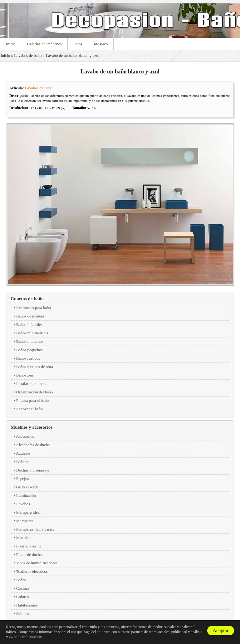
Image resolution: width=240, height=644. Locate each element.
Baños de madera (30, 316)
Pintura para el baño (32, 400)
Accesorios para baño (33, 308)
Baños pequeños (29, 350)
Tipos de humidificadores (37, 563)
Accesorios (25, 436)
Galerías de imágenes (44, 44)
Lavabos (23, 504)
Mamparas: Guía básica (35, 529)
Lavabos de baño (28, 55)
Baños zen (25, 375)
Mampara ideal (28, 512)
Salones (22, 614)
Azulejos (23, 453)
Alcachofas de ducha (33, 445)
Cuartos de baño (27, 299)
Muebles (23, 538)
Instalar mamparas (31, 384)
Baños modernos (30, 341)
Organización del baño (34, 392)
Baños (21, 580)
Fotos (78, 44)
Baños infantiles (29, 324)
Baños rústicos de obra (35, 367)
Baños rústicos (28, 358)
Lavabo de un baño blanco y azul (72, 55)
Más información (28, 637)
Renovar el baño (29, 409)
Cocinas (23, 588)
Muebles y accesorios (32, 427)
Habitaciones (27, 605)
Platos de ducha (29, 554)
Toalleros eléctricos (32, 571)
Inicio (11, 44)
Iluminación (26, 495)
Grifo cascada (27, 487)
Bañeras (23, 462)
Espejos (22, 479)
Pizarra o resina (29, 546)
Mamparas (25, 521)
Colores (22, 597)
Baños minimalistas (32, 333)
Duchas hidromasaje (33, 470)
